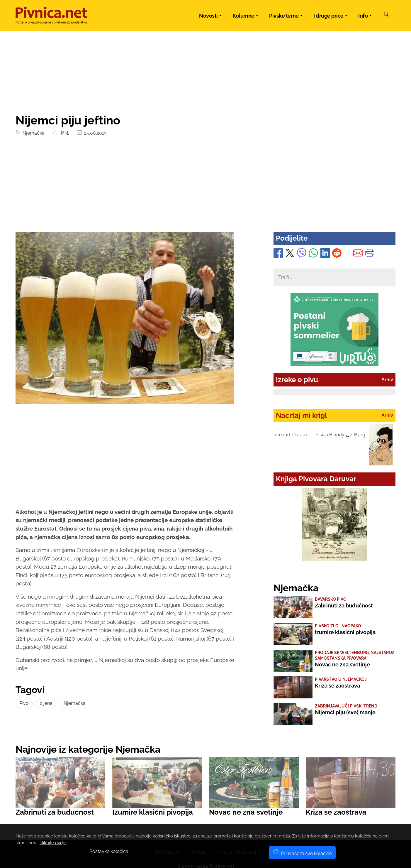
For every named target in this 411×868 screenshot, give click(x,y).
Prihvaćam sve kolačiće (302, 853)
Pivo (24, 703)
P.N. (64, 133)
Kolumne (243, 16)
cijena (46, 703)
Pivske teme (284, 16)
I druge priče (328, 16)
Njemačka (32, 133)
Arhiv (387, 380)
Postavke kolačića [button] (109, 851)
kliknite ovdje (53, 843)
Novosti (208, 16)
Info (363, 16)
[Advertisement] (205, 188)
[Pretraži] (386, 15)
